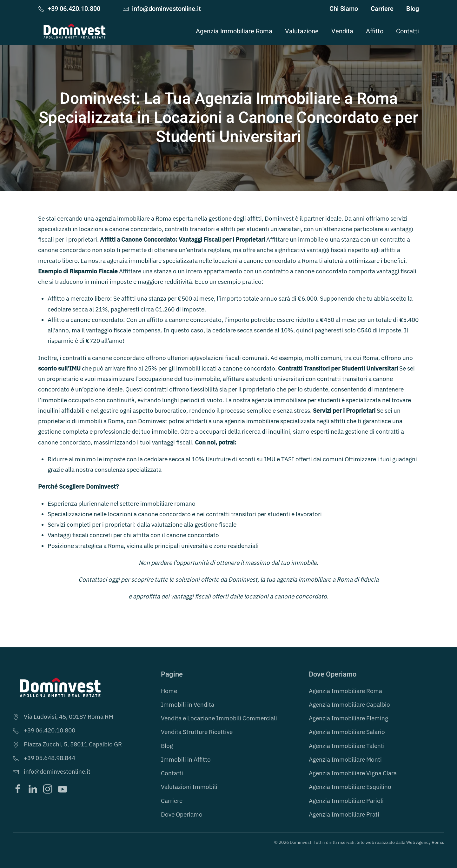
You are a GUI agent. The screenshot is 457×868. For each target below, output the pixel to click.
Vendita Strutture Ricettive (197, 732)
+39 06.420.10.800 (69, 9)
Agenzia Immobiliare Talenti (347, 746)
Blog (413, 9)
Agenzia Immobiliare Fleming (348, 718)
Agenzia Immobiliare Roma (345, 691)
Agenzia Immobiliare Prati (344, 814)
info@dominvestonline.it (162, 9)
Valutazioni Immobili (189, 787)
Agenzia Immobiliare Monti (345, 759)
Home (169, 691)
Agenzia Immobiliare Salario (347, 732)
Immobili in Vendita (188, 704)
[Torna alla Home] (75, 31)
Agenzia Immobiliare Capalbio (349, 704)
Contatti (407, 31)
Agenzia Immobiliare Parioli (346, 801)
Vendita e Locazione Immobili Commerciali (219, 718)
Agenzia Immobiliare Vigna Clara (353, 773)
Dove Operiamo (182, 814)
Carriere (382, 9)
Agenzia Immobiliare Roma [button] (234, 31)
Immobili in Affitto (186, 759)
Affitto (375, 31)
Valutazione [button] (302, 31)
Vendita (342, 31)
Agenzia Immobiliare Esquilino (350, 787)
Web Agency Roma (425, 842)
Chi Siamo (344, 9)
